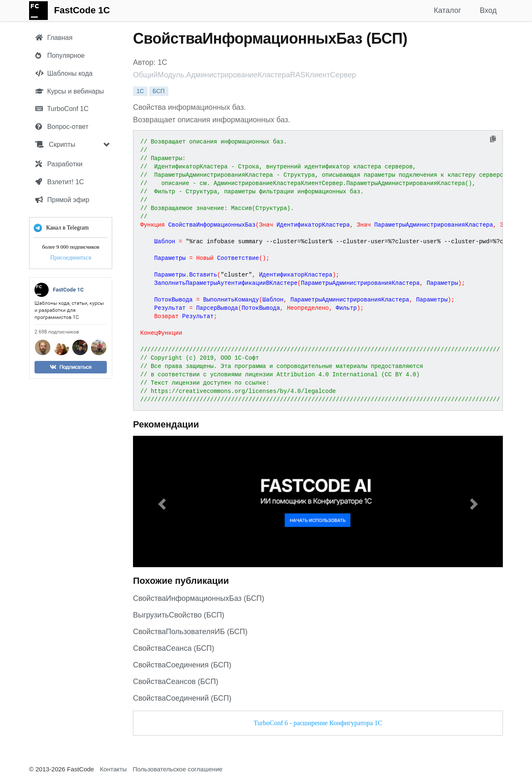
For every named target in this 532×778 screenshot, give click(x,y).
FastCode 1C (82, 10)
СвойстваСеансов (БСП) (176, 682)
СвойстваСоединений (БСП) (182, 698)
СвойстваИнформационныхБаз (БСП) (199, 598)
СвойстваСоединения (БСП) (182, 665)
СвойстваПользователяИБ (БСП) (190, 632)
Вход (488, 10)
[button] (161, 501)
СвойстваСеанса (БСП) (174, 648)
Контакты (113, 769)
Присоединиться (71, 258)
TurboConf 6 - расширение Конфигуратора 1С (318, 723)
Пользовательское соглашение (177, 769)
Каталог (447, 10)
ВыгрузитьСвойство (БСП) (179, 615)
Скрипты (55, 144)
